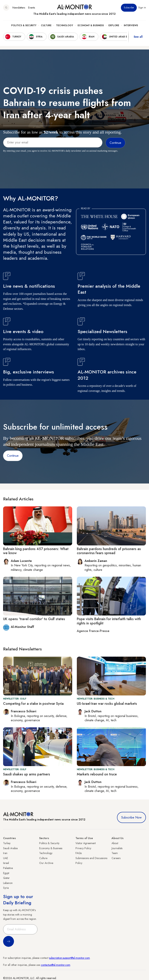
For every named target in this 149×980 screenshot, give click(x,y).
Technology (65, 25)
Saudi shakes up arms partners (27, 774)
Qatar (6, 878)
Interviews (131, 25)
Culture (46, 25)
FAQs (79, 853)
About (115, 843)
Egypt (6, 873)
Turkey (7, 843)
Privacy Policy (83, 848)
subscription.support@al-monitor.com (69, 958)
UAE (6, 858)
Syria (6, 888)
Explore (114, 25)
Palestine (8, 868)
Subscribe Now (131, 817)
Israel (6, 863)
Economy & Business (91, 25)
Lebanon (8, 883)
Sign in (142, 8)
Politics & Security (24, 25)
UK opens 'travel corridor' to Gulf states (34, 619)
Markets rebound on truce (97, 774)
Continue (13, 456)
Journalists (117, 848)
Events (32, 8)
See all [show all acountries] (138, 37)
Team (115, 853)
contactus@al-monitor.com (55, 965)
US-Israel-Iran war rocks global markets (107, 704)
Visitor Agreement (86, 843)
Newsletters (19, 8)
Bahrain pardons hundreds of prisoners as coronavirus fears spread (109, 551)
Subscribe (129, 8)
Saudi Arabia (10, 848)
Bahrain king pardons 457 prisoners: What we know (36, 551)
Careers (116, 858)
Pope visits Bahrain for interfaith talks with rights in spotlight (109, 621)
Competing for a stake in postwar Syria (33, 704)
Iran (5, 853)
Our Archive (46, 863)
